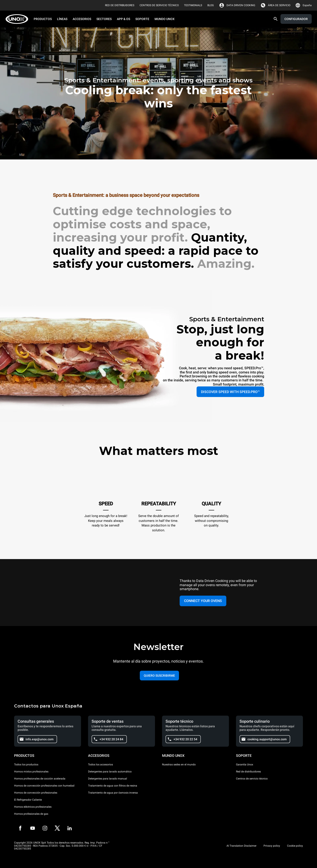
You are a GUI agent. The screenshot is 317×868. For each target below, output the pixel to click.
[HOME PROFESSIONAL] (18, 19)
